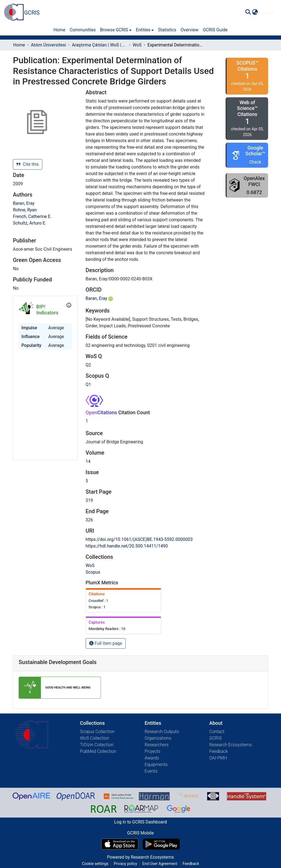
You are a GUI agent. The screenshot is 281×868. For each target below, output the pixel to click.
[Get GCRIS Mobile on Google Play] (161, 844)
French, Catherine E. (32, 216)
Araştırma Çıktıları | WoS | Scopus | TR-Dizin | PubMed (99, 45)
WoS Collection (95, 738)
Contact (217, 732)
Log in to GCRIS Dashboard (140, 822)
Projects (152, 751)
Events (151, 771)
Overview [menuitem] (189, 30)
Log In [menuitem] (265, 12)
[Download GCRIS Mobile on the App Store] (120, 844)
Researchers (157, 745)
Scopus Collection (97, 732)
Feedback (219, 751)
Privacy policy (125, 864)
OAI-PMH (218, 758)
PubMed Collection (98, 751)
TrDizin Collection (97, 745)
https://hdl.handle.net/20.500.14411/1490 (127, 546)
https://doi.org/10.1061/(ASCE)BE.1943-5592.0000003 (139, 539)
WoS (137, 45)
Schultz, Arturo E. (30, 223)
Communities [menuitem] (83, 30)
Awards (152, 758)
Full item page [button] (106, 643)
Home (19, 45)
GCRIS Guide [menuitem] (215, 30)
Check (255, 162)
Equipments (156, 765)
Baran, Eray (24, 203)
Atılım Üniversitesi (48, 45)
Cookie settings (95, 864)
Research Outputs (162, 732)
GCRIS (216, 738)
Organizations (158, 738)
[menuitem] (255, 12)
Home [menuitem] (59, 30)
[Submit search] (248, 12)
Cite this (28, 164)
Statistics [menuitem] (167, 30)
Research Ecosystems (231, 745)
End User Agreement (160, 864)
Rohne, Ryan (25, 210)
